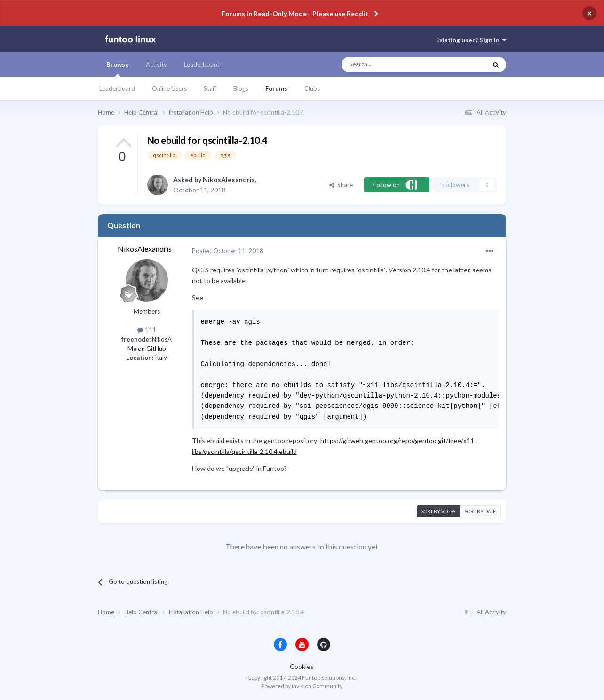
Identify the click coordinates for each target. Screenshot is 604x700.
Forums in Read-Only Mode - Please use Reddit (295, 13)
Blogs (241, 88)
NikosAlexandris (229, 179)
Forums (276, 88)
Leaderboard (117, 88)
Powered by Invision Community (302, 686)
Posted (228, 251)
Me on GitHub (147, 349)
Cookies (302, 666)
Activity (156, 64)
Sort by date (480, 511)
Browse (118, 69)
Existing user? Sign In (471, 40)
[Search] (395, 64)
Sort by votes (438, 511)
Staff (210, 88)
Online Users (169, 88)
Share (341, 185)
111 (147, 330)
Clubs (312, 88)
